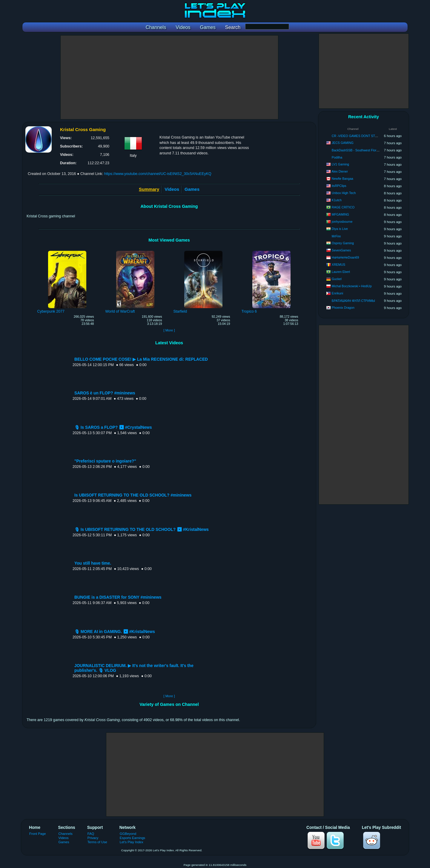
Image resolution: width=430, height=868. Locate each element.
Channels (66, 834)
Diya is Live (340, 229)
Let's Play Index (132, 842)
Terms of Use (97, 842)
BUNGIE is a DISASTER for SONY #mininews (118, 597)
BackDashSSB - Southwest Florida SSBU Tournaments (370, 150)
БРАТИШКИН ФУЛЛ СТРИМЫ (353, 301)
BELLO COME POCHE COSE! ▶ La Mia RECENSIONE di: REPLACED (141, 359)
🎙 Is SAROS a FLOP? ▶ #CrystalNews (113, 427)
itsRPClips (339, 186)
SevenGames (341, 250)
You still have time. (93, 563)
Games (192, 189)
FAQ (91, 834)
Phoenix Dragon (343, 308)
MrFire (336, 236)
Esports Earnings (132, 838)
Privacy (93, 838)
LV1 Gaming (340, 164)
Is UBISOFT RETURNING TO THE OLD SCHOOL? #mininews (133, 495)
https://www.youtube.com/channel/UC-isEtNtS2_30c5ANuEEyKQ (158, 174)
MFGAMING (340, 214)
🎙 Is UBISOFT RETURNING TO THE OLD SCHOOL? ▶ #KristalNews (142, 530)
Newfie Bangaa (343, 179)
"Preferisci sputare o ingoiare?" (105, 461)
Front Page (38, 834)
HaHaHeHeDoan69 (345, 257)
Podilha (337, 157)
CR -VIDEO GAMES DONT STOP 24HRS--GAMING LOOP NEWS (379, 136)
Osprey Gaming (343, 243)
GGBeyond (128, 834)
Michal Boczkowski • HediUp (352, 286)
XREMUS (338, 265)
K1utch (337, 200)
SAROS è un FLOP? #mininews (105, 393)
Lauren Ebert (341, 272)
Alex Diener (340, 171)
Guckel (337, 279)
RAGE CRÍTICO (343, 207)
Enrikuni (337, 293)
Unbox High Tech (344, 193)
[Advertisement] (169, 77)
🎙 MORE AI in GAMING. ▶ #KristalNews (115, 632)
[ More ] (169, 330)
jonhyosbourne (342, 222)
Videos (172, 189)
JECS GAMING (343, 143)
